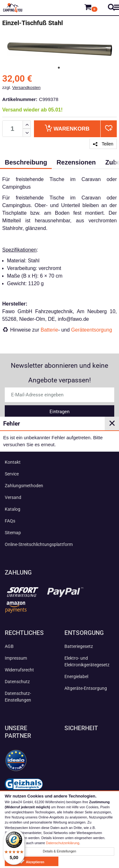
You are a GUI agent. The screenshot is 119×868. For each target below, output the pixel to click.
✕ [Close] (112, 423)
